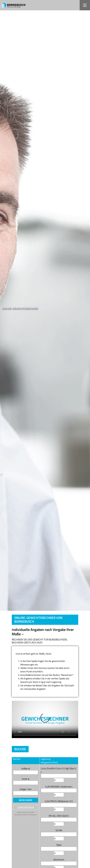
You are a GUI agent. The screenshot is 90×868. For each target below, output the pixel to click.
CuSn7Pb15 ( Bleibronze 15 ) (59, 801)
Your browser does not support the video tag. (45, 719)
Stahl (59, 845)
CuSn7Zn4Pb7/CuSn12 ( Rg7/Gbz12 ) (59, 770)
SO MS (59, 830)
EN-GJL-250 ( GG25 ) (59, 816)
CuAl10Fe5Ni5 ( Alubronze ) (59, 787)
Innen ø (26, 779)
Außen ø (26, 768)
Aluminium (59, 860)
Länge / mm (26, 789)
